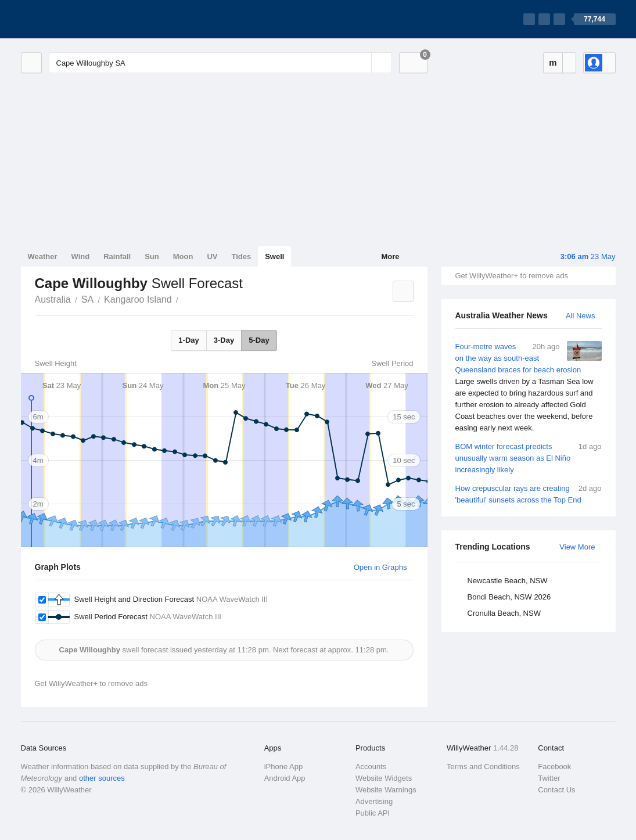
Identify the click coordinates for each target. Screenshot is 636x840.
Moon (183, 256)
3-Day (224, 340)
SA (87, 299)
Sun (152, 256)
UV (212, 256)
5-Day (259, 340)
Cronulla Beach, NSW (504, 613)
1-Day (188, 340)
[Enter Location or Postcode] (220, 63)
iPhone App (284, 767)
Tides (241, 256)
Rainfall (117, 256)
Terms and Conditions (483, 767)
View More (577, 547)
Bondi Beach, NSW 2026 (509, 597)
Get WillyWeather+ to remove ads (512, 276)
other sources (102, 778)
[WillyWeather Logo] (76, 19)
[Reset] (361, 63)
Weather (43, 256)
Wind (81, 256)
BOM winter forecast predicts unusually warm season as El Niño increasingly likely (529, 457)
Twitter (549, 778)
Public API (373, 813)
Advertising (374, 801)
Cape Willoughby (185, 299)
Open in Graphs (380, 567)
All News (581, 316)
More (390, 256)
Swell (274, 256)
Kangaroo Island (138, 299)
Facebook (554, 767)
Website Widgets (384, 778)
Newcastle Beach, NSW (508, 581)
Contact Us (556, 790)
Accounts (371, 767)
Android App (285, 778)
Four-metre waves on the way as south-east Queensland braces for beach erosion (529, 387)
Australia (53, 299)
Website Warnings (386, 790)
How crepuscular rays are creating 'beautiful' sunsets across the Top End (529, 493)
